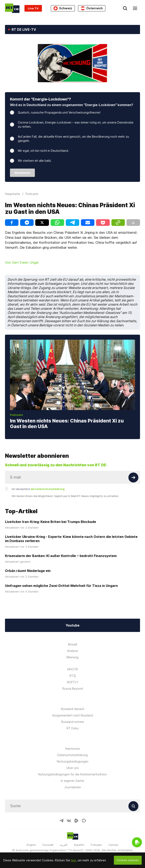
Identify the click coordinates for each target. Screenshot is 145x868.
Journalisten (73, 787)
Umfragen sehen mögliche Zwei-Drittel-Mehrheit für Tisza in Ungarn (61, 586)
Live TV (33, 8)
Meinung (72, 657)
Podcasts (16, 415)
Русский (48, 845)
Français (96, 845)
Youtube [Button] (72, 625)
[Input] (72, 477)
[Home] (12, 8)
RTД (73, 676)
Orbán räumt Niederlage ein (28, 571)
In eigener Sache (72, 781)
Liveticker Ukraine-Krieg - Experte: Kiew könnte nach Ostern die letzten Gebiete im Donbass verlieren (71, 539)
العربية (64, 845)
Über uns (73, 768)
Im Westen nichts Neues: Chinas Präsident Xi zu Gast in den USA (67, 424)
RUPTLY (73, 682)
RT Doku (73, 728)
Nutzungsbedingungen (73, 761)
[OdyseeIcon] (84, 821)
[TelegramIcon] (61, 821)
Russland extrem (73, 722)
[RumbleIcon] (76, 821)
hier (73, 860)
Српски (113, 845)
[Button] (133, 477)
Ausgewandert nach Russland (73, 715)
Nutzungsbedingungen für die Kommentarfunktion (72, 774)
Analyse (73, 651)
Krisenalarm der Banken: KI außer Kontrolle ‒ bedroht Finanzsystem (61, 556)
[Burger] (135, 8)
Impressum (73, 749)
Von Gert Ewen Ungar (22, 262)
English (31, 845)
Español (79, 845)
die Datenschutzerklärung (48, 489)
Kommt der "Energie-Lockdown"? (40, 99)
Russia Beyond (73, 689)
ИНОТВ (73, 669)
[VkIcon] (69, 821)
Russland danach (73, 709)
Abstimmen (23, 173)
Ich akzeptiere (38, 489)
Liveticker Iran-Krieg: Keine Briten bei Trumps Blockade (51, 522)
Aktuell (72, 644)
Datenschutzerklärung (72, 755)
